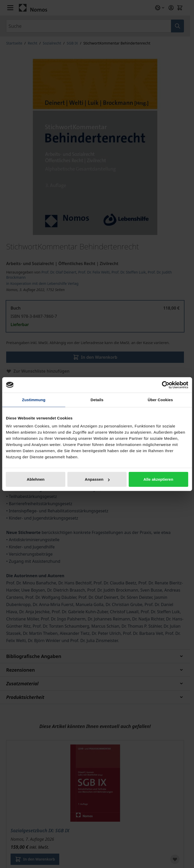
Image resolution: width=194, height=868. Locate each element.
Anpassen (97, 479)
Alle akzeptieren (158, 479)
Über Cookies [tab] (160, 400)
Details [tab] (97, 400)
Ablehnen (36, 479)
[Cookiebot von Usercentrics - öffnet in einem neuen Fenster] (166, 385)
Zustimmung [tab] (34, 400)
